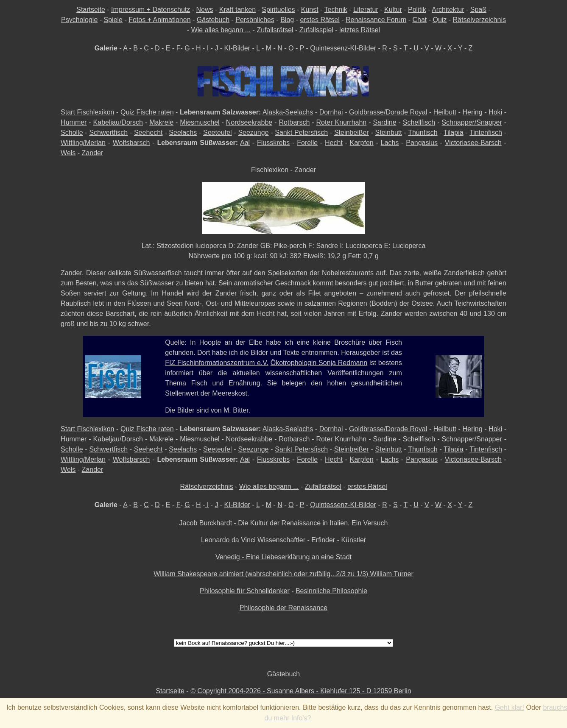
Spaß (478, 10)
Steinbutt (389, 132)
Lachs (390, 143)
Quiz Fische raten (147, 112)
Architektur (448, 10)
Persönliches (255, 20)
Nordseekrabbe (249, 122)
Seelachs (183, 132)
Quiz (440, 20)
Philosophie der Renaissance (283, 608)
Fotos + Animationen (159, 20)
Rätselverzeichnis (479, 20)
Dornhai (331, 112)
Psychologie (79, 20)
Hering (472, 112)
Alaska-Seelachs (288, 112)
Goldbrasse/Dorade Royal (388, 112)
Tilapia (454, 132)
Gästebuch (213, 20)
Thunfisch (423, 132)
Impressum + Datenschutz (151, 10)
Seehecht (148, 132)
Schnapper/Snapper (472, 122)
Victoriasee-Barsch (473, 143)
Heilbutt (445, 112)
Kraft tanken (237, 10)
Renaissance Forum (376, 20)
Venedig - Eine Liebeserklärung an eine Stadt (283, 557)
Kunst (310, 10)
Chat (419, 20)
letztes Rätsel (360, 30)
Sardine (384, 122)
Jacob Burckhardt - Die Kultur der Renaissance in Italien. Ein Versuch (284, 523)
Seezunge (253, 132)
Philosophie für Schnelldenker (245, 591)
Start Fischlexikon (87, 112)
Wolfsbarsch (131, 143)
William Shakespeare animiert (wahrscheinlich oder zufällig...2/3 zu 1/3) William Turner (283, 574)
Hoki (495, 112)
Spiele (113, 20)
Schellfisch (419, 122)
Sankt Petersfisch (301, 132)
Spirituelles (278, 10)
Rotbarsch (294, 122)
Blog (287, 20)
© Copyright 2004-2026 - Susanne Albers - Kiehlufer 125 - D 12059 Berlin (301, 691)
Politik (417, 10)
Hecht (334, 143)
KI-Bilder (237, 48)
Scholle (72, 132)
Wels (68, 153)
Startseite (91, 10)
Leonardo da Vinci (228, 540)
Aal (245, 143)
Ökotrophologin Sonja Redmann (319, 363)
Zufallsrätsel (275, 30)
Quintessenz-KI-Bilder (343, 48)
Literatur (366, 10)
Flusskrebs (273, 143)
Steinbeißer (352, 132)
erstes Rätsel (320, 20)
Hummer (74, 122)
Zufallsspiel (316, 30)
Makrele (161, 122)
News (205, 10)
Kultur (393, 10)
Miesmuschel (200, 122)
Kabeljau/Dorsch (118, 122)
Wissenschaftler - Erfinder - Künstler (312, 540)
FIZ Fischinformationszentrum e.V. (217, 363)
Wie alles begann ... (221, 30)
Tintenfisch (486, 132)
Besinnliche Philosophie (331, 591)
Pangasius (422, 143)
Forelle (307, 143)
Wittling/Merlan (83, 143)
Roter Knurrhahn (341, 122)
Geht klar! (510, 707)
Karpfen (362, 143)
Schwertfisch (108, 132)
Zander (93, 153)
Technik (336, 10)
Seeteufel (218, 132)
